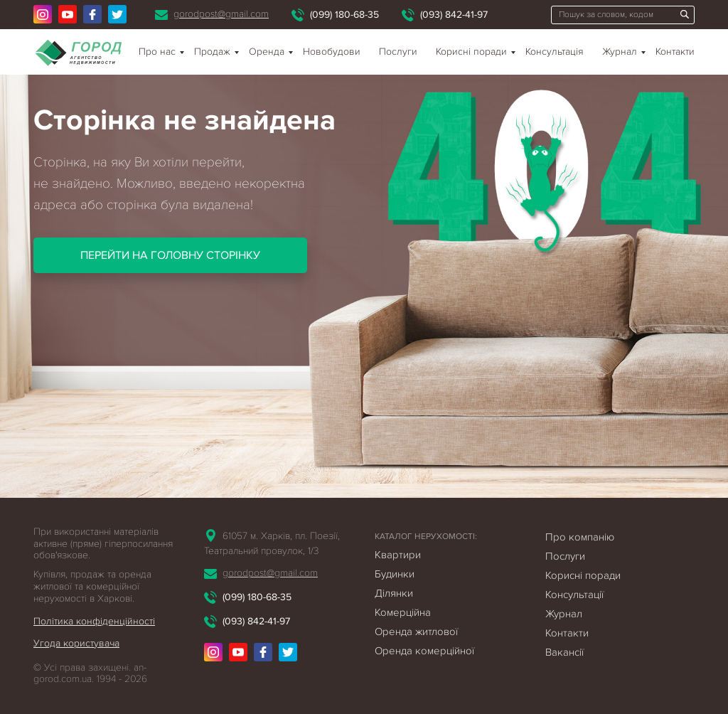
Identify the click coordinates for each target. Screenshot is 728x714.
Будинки (395, 574)
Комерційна (403, 612)
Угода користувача (76, 643)
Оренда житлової (416, 632)
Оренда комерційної (424, 651)
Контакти (675, 52)
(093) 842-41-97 (454, 15)
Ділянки (394, 593)
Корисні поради (471, 52)
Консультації (574, 595)
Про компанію (580, 537)
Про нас (157, 52)
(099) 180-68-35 (344, 15)
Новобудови (332, 52)
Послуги (398, 52)
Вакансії (564, 652)
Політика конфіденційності (94, 621)
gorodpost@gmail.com (221, 14)
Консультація (555, 52)
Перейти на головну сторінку (170, 255)
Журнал (620, 52)
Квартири (398, 555)
